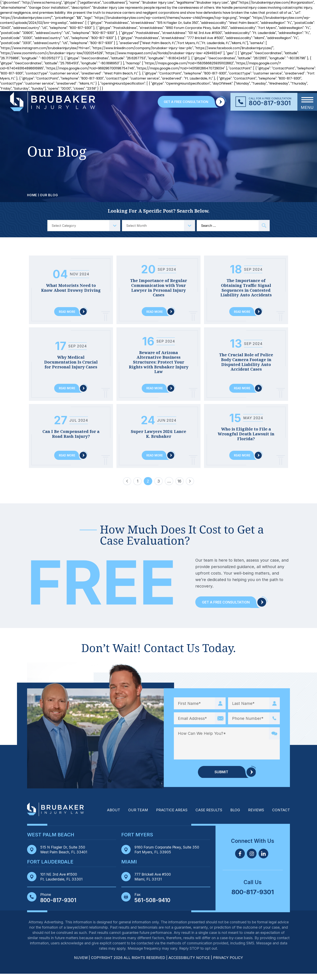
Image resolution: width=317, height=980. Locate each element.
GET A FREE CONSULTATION (186, 102)
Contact (281, 816)
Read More (67, 312)
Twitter (252, 860)
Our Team (137, 816)
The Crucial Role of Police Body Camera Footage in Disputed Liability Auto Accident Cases (246, 363)
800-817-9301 (270, 103)
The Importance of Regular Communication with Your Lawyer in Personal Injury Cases (158, 288)
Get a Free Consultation (227, 608)
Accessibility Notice (190, 964)
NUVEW (81, 964)
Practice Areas (171, 816)
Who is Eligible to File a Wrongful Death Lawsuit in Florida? (246, 435)
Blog (235, 816)
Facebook (240, 860)
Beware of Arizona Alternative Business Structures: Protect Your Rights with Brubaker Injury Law (159, 363)
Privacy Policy (228, 964)
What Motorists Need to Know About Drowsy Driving (71, 286)
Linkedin (263, 860)
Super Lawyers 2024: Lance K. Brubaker (159, 433)
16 (180, 488)
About (113, 816)
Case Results (208, 816)
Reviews (256, 816)
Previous (127, 487)
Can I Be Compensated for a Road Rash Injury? (71, 433)
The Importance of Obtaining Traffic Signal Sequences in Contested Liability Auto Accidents (246, 288)
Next (190, 487)
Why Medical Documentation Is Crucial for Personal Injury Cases (71, 360)
